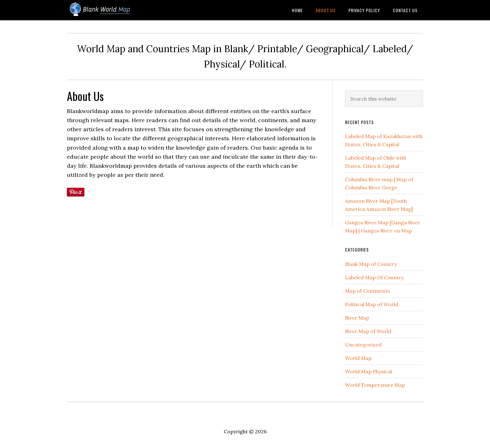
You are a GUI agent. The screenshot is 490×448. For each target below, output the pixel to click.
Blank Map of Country (371, 264)
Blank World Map (117, 10)
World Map (358, 358)
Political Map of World (372, 304)
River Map (357, 318)
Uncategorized (363, 345)
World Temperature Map (375, 385)
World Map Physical (368, 371)
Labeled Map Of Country (374, 277)
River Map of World (368, 331)
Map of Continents (367, 291)
